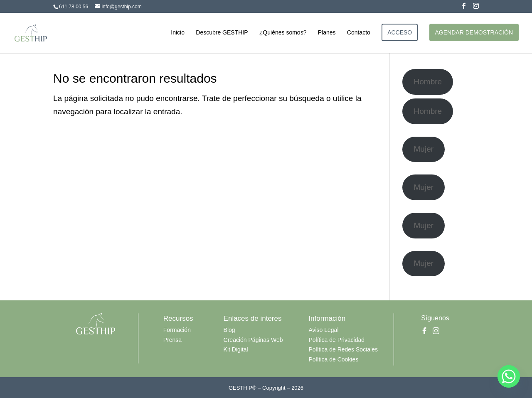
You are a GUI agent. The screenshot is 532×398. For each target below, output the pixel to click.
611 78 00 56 (74, 7)
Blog (229, 330)
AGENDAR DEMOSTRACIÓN (474, 32)
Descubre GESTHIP (222, 33)
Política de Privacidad (336, 340)
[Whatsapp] (509, 376)
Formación (177, 330)
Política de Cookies (333, 359)
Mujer (424, 149)
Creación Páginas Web (253, 340)
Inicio (178, 33)
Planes (327, 33)
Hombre (428, 82)
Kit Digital (236, 349)
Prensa (172, 340)
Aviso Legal (323, 330)
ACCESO (400, 32)
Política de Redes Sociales (343, 349)
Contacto (359, 33)
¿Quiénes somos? (283, 33)
